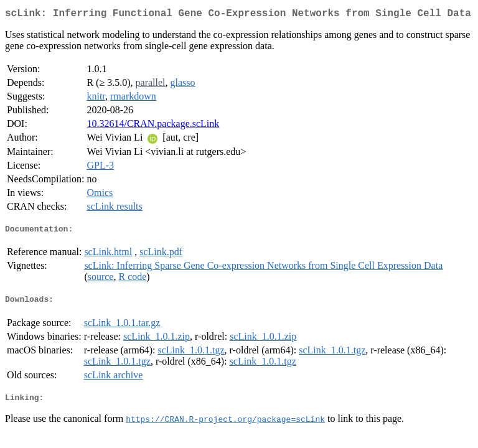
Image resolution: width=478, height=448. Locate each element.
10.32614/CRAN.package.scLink (153, 126)
